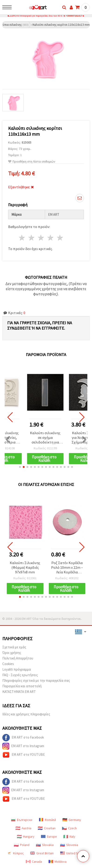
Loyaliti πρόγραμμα (17, 669)
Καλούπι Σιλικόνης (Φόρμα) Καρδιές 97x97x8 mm (25, 567)
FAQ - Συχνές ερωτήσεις (20, 675)
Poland (22, 845)
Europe (49, 836)
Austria (23, 828)
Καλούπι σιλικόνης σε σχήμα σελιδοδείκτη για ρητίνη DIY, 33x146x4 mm (45, 438)
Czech (69, 828)
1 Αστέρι (22, 238)
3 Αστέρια (41, 238)
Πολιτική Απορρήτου (18, 658)
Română (47, 820)
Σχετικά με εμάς (14, 647)
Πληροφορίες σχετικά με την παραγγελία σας (36, 680)
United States (73, 853)
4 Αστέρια (51, 238)
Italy (69, 836)
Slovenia (69, 845)
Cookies (8, 664)
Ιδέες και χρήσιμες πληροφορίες (26, 714)
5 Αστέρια (60, 238)
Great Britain (42, 853)
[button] (20, 467)
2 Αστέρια (32, 238)
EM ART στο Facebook (23, 738)
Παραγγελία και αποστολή (22, 686)
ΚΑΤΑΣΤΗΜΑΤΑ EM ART (19, 692)
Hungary (26, 836)
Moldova (57, 862)
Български (22, 820)
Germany (72, 820)
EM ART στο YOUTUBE (24, 755)
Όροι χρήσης (12, 653)
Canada (34, 862)
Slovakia (45, 845)
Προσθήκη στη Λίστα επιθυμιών (32, 162)
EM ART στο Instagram (23, 746)
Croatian (47, 828)
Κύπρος (15, 853)
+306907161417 (74, 16)
